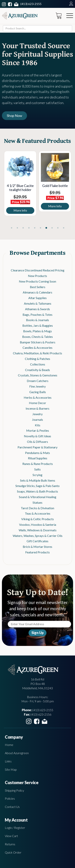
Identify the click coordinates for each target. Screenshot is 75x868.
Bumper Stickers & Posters (38, 342)
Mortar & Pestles (38, 430)
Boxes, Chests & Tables (37, 337)
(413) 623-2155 (31, 4)
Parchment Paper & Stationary (37, 447)
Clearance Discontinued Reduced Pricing (38, 270)
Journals (37, 420)
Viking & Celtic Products (37, 519)
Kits (38, 425)
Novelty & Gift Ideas (37, 436)
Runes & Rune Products (38, 464)
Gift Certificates (37, 541)
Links (8, 761)
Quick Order (13, 852)
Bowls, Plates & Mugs (37, 331)
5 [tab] (35, 228)
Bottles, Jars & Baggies (38, 325)
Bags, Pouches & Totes (37, 315)
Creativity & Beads (37, 370)
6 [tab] (40, 228)
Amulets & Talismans (38, 303)
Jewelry (37, 414)
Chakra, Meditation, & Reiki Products (37, 353)
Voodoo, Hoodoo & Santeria (38, 525)
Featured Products (37, 552)
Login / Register (15, 828)
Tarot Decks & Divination (37, 508)
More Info (21, 210)
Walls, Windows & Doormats (38, 530)
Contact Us (12, 807)
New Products (37, 276)
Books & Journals (37, 320)
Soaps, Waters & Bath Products (37, 491)
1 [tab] (12, 228)
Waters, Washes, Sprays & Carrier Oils (38, 536)
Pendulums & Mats (37, 453)
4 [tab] (29, 228)
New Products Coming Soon (37, 281)
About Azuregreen (17, 753)
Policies (10, 798)
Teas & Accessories (38, 513)
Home (9, 745)
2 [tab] (17, 228)
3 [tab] (23, 228)
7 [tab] (46, 228)
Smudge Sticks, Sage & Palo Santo (37, 486)
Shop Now (14, 116)
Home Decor (37, 403)
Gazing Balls (38, 392)
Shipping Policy (14, 790)
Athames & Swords (37, 309)
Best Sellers (38, 287)
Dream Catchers (38, 381)
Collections (38, 364)
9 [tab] (58, 228)
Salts (37, 469)
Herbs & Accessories (38, 397)
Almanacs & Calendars (37, 292)
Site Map (11, 769)
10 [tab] (64, 228)
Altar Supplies (37, 298)
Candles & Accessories (37, 348)
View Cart (11, 836)
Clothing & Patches (37, 359)
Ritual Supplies (38, 458)
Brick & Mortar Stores (37, 547)
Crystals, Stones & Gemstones (38, 375)
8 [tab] (52, 228)
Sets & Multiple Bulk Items (38, 480)
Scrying (37, 475)
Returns (10, 844)
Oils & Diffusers (37, 442)
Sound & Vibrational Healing (38, 497)
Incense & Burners (37, 408)
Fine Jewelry (37, 386)
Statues (37, 502)
